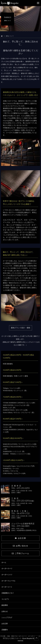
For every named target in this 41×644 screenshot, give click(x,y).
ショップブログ (7, 618)
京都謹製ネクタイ (8, 593)
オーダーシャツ (7, 575)
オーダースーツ (7, 569)
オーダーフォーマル (8, 581)
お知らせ (5, 611)
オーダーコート (7, 587)
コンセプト (5, 599)
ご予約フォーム (20, 553)
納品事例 (5, 605)
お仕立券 (20, 538)
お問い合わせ (20, 546)
